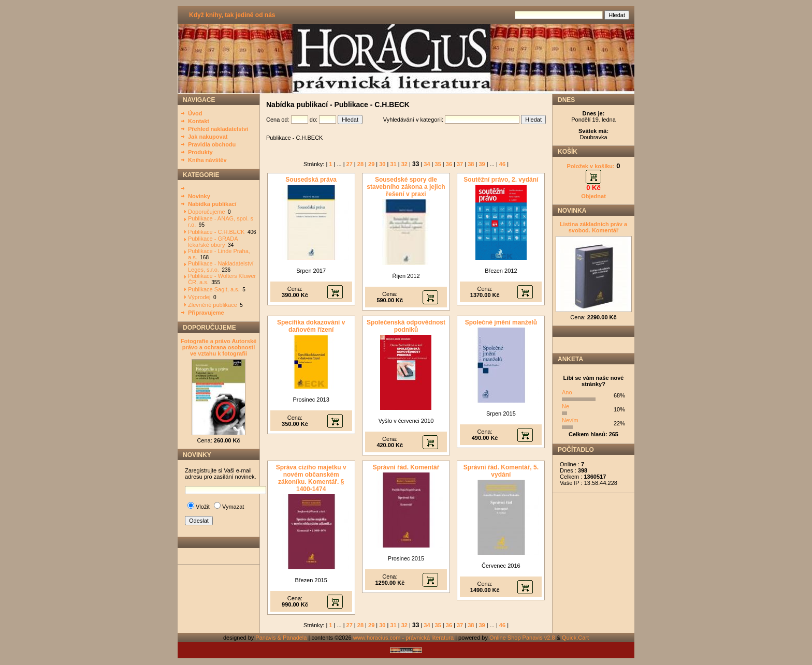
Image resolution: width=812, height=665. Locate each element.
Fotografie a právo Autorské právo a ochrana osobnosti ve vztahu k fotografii (219, 347)
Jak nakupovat (208, 137)
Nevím (570, 420)
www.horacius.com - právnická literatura (403, 638)
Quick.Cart (575, 638)
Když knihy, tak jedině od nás (232, 15)
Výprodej (199, 297)
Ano (567, 392)
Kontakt (199, 121)
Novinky (199, 196)
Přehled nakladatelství (218, 129)
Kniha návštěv (207, 160)
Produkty (200, 152)
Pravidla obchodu (212, 144)
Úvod (195, 113)
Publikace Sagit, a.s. (214, 289)
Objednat (593, 196)
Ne (565, 406)
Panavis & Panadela (282, 638)
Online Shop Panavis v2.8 (522, 638)
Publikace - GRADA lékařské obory (213, 242)
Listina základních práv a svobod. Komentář (593, 227)
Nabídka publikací (212, 204)
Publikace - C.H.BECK (216, 232)
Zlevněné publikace (213, 305)
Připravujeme (206, 313)
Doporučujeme (207, 212)
